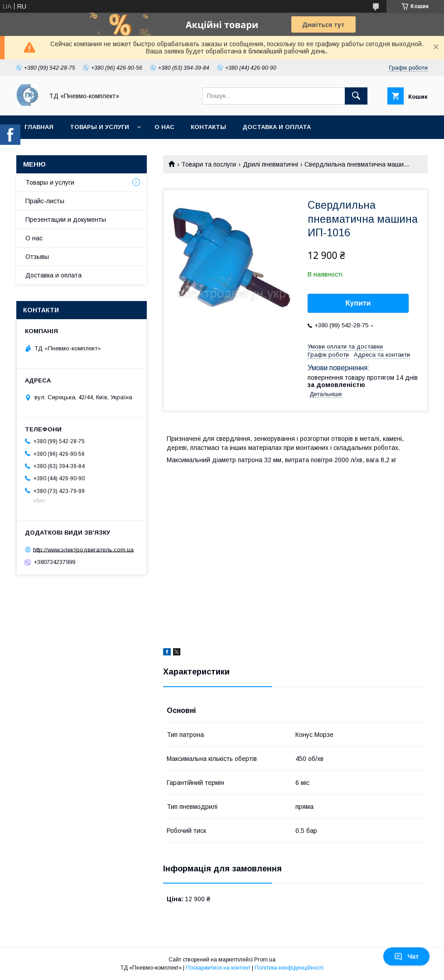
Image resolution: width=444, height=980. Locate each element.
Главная (39, 127)
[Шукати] (356, 96)
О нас (164, 127)
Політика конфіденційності (289, 968)
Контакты (208, 127)
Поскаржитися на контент (218, 968)
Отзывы (37, 257)
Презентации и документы (66, 220)
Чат (406, 956)
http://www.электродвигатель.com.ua (83, 549)
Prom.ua (265, 960)
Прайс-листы (45, 201)
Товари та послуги (209, 164)
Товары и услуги (99, 127)
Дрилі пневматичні (270, 164)
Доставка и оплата (277, 127)
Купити (358, 303)
